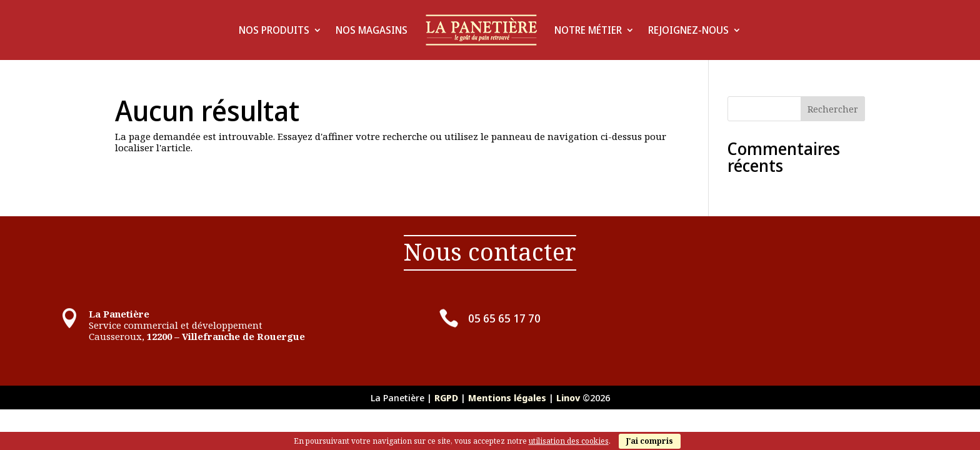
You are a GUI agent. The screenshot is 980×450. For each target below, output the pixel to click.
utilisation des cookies (569, 441)
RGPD (446, 397)
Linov (568, 397)
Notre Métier (588, 30)
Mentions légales (508, 397)
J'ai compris (650, 441)
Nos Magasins (372, 30)
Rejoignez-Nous (688, 30)
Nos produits (274, 30)
